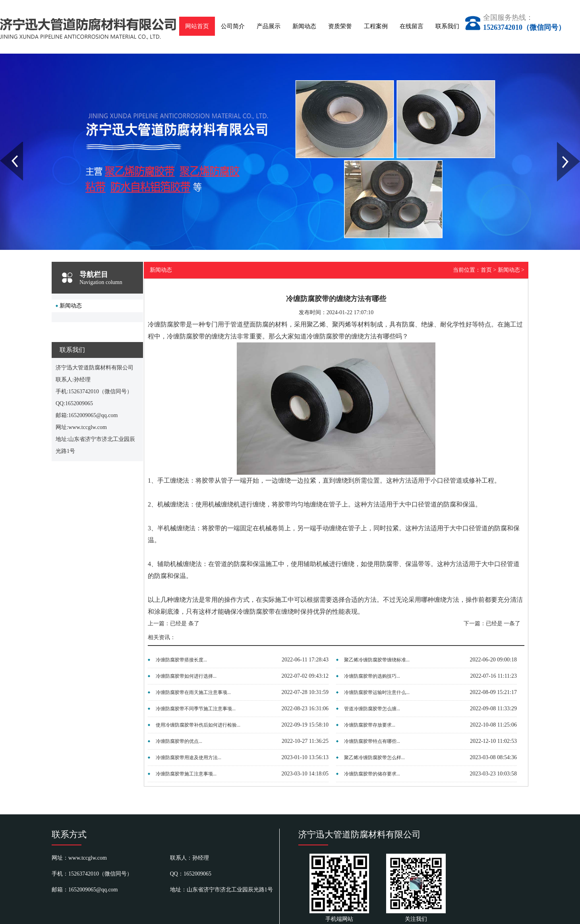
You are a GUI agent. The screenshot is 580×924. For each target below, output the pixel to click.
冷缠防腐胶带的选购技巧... (372, 676)
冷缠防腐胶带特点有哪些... (372, 741)
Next (562, 145)
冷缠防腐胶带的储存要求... (372, 774)
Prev (4, 145)
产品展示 (269, 26)
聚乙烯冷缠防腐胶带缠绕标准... (377, 660)
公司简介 (233, 26)
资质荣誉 (340, 26)
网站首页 (197, 26)
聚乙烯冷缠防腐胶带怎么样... (374, 758)
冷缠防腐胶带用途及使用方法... (188, 758)
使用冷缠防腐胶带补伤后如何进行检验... (198, 725)
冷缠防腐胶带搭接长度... (181, 660)
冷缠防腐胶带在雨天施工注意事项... (193, 692)
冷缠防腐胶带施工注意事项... (186, 774)
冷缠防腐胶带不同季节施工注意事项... (196, 709)
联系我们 (447, 26)
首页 (486, 270)
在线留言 (412, 26)
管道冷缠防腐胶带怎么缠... (372, 709)
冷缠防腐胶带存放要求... (370, 725)
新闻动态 (304, 26)
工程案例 (376, 26)
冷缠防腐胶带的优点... (179, 741)
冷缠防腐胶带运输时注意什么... (377, 692)
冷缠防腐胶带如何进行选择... (186, 676)
